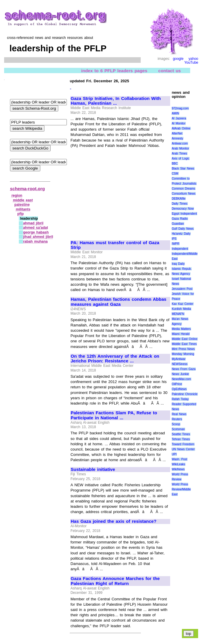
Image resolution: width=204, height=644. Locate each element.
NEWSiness (179, 364)
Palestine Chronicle (185, 394)
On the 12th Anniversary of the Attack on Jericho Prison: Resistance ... (115, 359)
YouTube (191, 63)
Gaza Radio (180, 219)
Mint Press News (183, 349)
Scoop (176, 424)
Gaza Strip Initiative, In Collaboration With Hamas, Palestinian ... (116, 101)
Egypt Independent (184, 214)
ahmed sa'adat (35, 228)
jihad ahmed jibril (38, 237)
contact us (170, 71)
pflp (21, 214)
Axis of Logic (180, 158)
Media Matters (181, 329)
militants (23, 209)
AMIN (175, 113)
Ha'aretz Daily (181, 234)
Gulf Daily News (183, 229)
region (17, 195)
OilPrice (177, 384)
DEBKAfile (179, 199)
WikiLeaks (178, 464)
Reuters (177, 419)
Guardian (178, 224)
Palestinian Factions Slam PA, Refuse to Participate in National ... (114, 415)
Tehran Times (181, 439)
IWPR (175, 244)
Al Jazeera (179, 118)
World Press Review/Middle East (181, 489)
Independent (180, 249)
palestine (22, 205)
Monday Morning (183, 354)
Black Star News (183, 169)
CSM (175, 174)
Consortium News (184, 194)
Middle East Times (184, 344)
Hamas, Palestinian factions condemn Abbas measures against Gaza (118, 302)
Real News (179, 414)
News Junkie (180, 374)
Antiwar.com (180, 143)
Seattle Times (181, 434)
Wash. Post (179, 459)
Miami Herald (181, 334)
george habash (36, 232)
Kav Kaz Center (182, 304)
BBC (175, 164)
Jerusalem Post (182, 289)
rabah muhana (35, 241)
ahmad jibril (33, 223)
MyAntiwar (179, 359)
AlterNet (177, 133)
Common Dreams (183, 189)
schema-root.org (27, 189)
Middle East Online (184, 339)
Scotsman (178, 429)
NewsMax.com (181, 379)
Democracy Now (183, 209)
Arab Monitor (180, 148)
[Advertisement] (120, 191)
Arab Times (179, 153)
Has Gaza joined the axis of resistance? (113, 521)
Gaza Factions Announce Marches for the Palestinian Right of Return (115, 581)
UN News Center (183, 449)
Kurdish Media (181, 309)
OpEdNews (179, 389)
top (189, 634)
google (178, 59)
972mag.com (180, 108)
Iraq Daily (178, 264)
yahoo (194, 59)
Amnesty (177, 138)
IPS (174, 239)
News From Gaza (184, 369)
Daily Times (179, 204)
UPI (174, 454)
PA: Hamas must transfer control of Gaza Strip (115, 245)
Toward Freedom (183, 444)
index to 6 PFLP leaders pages (114, 71)
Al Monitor (179, 123)
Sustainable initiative (93, 469)
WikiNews (178, 469)
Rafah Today (180, 399)
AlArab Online (181, 128)
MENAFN (178, 314)
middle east (23, 200)
